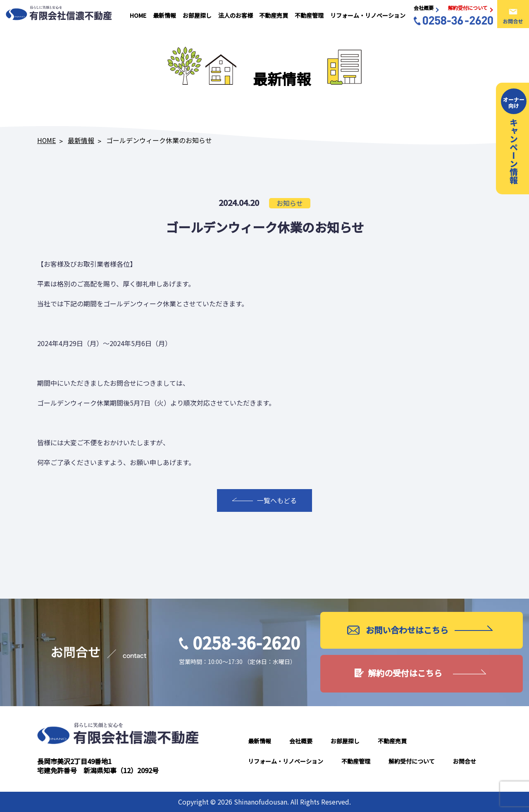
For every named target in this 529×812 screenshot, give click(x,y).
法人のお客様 (236, 15)
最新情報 (166, 15)
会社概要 (301, 741)
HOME (140, 15)
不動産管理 (310, 15)
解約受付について (412, 761)
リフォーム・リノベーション (368, 15)
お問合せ (465, 761)
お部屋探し (198, 15)
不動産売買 (274, 15)
